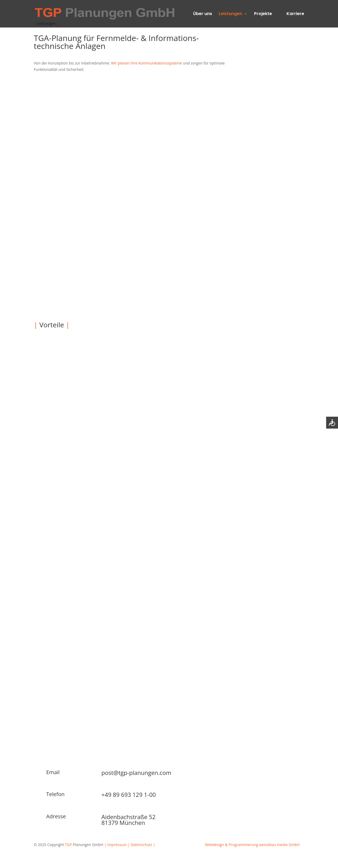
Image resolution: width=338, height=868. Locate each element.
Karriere (295, 14)
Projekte (263, 14)
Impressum (117, 845)
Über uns (203, 14)
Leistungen (230, 14)
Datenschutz (141, 845)
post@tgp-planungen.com (136, 773)
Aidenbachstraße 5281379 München (128, 820)
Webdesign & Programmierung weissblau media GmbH (252, 845)
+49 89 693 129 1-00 (129, 794)
